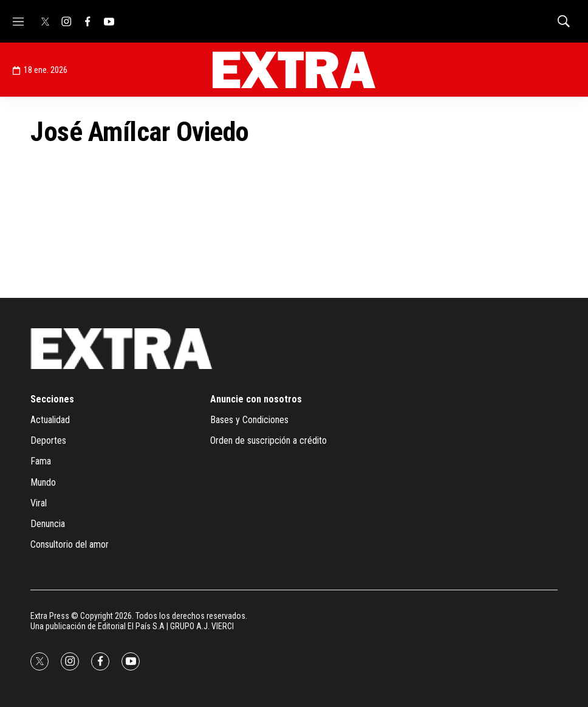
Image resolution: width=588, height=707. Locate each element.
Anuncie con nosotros (256, 399)
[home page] (294, 70)
